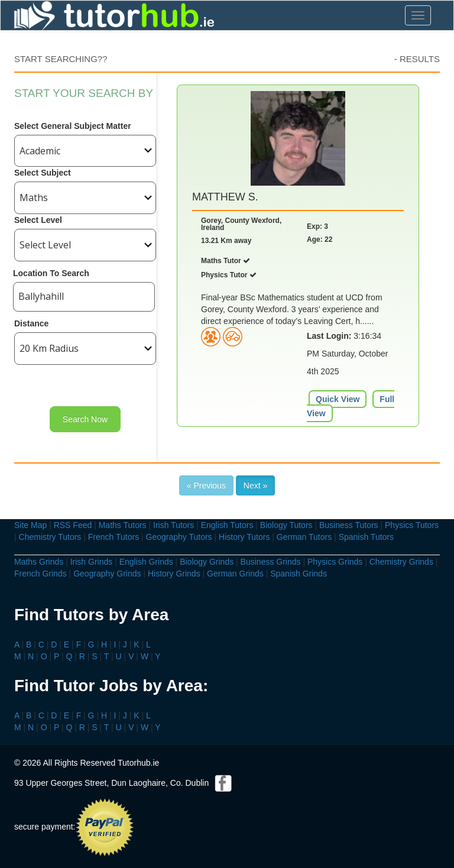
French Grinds (40, 574)
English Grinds (146, 562)
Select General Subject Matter (73, 126)
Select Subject (43, 173)
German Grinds (235, 574)
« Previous (206, 485)
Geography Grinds (107, 574)
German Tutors (304, 537)
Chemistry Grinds (401, 562)
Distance (31, 323)
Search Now (85, 419)
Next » (255, 485)
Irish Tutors (174, 525)
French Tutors (113, 537)
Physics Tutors (412, 525)
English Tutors (227, 525)
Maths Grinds (39, 562)
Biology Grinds (207, 562)
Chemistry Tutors (50, 537)
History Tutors (244, 537)
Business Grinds (271, 562)
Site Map (30, 525)
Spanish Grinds (299, 574)
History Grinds (174, 574)
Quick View (338, 399)
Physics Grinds (335, 562)
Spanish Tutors (366, 537)
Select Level (38, 220)
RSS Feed (73, 525)
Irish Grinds (92, 562)
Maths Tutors (123, 525)
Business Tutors (349, 525)
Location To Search (51, 273)
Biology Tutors (286, 525)
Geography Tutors (179, 537)
